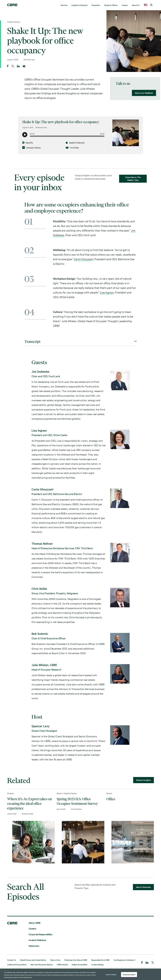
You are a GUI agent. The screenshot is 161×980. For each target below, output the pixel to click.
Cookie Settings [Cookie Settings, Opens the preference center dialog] (111, 974)
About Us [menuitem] (136, 5)
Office (111, 799)
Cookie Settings (98, 965)
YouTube (72, 148)
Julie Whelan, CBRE (44, 665)
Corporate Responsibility (40, 934)
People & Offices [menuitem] (111, 5)
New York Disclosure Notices (42, 965)
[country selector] (146, 5)
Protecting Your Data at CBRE (76, 960)
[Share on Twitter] (13, 66)
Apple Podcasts (75, 143)
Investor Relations (37, 940)
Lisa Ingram (107, 292)
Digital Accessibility (79, 965)
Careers (32, 928)
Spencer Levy (40, 726)
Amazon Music (32, 148)
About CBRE (35, 923)
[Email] (24, 66)
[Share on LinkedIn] (18, 66)
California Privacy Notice (17, 965)
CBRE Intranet (62, 965)
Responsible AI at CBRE (100, 960)
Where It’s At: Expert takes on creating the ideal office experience (29, 804)
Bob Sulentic (40, 634)
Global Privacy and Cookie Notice (33, 960)
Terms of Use (55, 960)
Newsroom (34, 946)
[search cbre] (151, 5)
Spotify (28, 143)
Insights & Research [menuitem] (80, 5)
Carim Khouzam (83, 259)
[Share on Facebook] (8, 66)
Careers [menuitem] (125, 5)
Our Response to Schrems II (124, 960)
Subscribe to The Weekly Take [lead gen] (133, 179)
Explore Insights (144, 780)
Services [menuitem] (64, 5)
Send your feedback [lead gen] (144, 93)
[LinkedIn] (147, 963)
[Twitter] (153, 963)
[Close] (157, 974)
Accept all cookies (129, 974)
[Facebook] (142, 963)
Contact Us (11, 960)
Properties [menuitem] (96, 5)
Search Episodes (143, 887)
